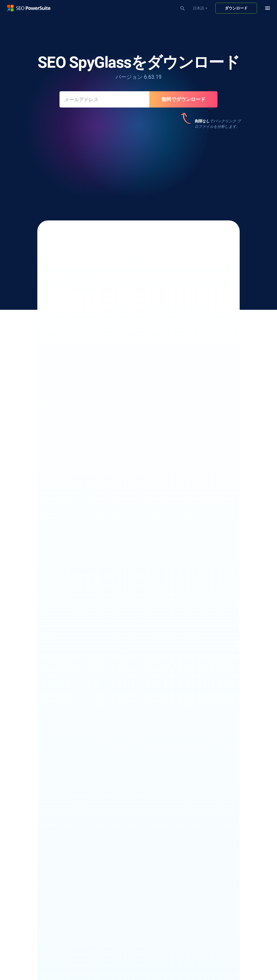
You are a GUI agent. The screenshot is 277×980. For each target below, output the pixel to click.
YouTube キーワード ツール (35, 858)
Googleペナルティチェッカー (128, 923)
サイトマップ (118, 956)
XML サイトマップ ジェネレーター (132, 741)
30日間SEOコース (118, 894)
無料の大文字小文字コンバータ (221, 771)
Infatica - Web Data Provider (218, 794)
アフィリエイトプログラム (217, 830)
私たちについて (208, 822)
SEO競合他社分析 (118, 938)
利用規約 (96, 956)
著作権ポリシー (55, 956)
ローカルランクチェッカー (34, 725)
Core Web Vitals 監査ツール (126, 756)
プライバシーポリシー (22, 956)
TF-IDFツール (114, 763)
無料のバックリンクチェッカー (129, 799)
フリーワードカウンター (215, 779)
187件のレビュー (198, 166)
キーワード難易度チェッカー (36, 843)
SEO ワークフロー (118, 879)
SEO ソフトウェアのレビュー (219, 733)
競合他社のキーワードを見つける (40, 820)
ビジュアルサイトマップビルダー (131, 771)
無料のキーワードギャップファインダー (229, 763)
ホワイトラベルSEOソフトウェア (131, 843)
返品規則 (78, 956)
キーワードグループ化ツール (36, 835)
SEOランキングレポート (123, 835)
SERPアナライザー (27, 733)
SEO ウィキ (204, 748)
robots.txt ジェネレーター (125, 748)
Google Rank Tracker (29, 756)
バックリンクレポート (144, 394)
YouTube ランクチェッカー (34, 741)
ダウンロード (236, 8)
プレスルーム (206, 845)
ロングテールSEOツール (32, 828)
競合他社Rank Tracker (30, 748)
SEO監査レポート (118, 851)
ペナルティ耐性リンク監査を (94, 364)
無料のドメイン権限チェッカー (221, 756)
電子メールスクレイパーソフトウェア (44, 784)
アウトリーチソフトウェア (34, 792)
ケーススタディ (208, 741)
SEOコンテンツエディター (125, 733)
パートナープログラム (213, 837)
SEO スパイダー (116, 725)
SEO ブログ (204, 725)
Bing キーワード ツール (31, 866)
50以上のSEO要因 (167, 309)
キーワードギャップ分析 (32, 851)
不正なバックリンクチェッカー (129, 807)
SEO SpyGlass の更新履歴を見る (138, 507)
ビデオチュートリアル (122, 887)
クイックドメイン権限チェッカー (131, 930)
